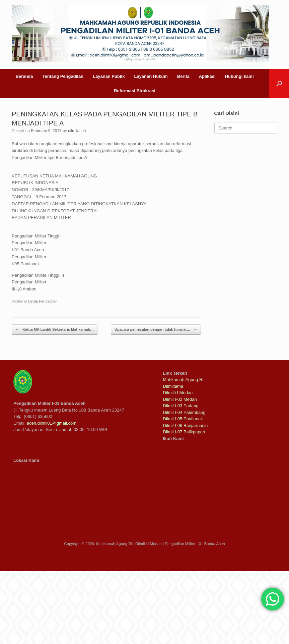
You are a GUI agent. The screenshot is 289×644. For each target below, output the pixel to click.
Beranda (24, 76)
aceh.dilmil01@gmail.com (52, 423)
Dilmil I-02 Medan (180, 399)
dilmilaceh (77, 131)
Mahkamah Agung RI (183, 380)
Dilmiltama (173, 386)
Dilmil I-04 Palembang (184, 412)
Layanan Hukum (151, 76)
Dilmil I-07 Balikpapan (184, 432)
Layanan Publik (109, 76)
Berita (183, 76)
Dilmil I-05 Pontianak (183, 419)
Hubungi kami (239, 76)
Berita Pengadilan (43, 301)
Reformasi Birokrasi (135, 91)
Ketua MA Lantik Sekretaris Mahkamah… (55, 330)
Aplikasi (207, 76)
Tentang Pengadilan (63, 76)
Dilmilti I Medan (178, 393)
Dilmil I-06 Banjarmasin (186, 425)
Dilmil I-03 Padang (181, 406)
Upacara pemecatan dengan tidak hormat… (156, 330)
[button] (279, 84)
